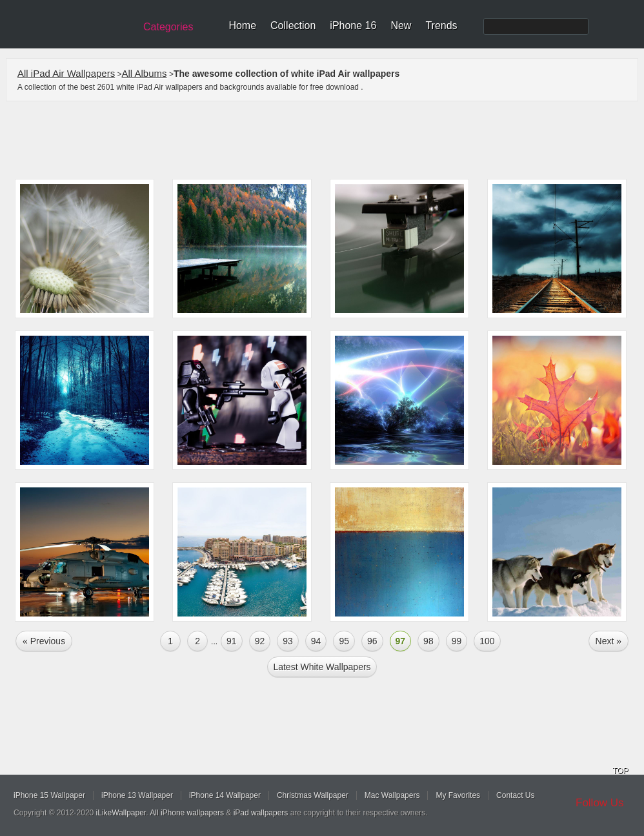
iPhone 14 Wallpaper (225, 795)
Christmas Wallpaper (313, 795)
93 (288, 641)
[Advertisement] (330, 140)
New (401, 25)
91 (232, 641)
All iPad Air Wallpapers (66, 73)
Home (242, 25)
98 (428, 641)
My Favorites (458, 795)
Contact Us (515, 795)
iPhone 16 (353, 25)
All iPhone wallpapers (187, 813)
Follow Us (600, 803)
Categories (168, 27)
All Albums (145, 73)
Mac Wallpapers (392, 795)
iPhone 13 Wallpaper (137, 795)
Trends (441, 25)
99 (457, 641)
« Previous (44, 641)
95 (344, 641)
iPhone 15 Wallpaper (49, 795)
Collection (293, 25)
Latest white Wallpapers (322, 667)
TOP (620, 771)
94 (316, 641)
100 (487, 641)
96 (372, 641)
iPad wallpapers (261, 813)
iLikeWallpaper (121, 813)
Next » (609, 641)
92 (260, 641)
